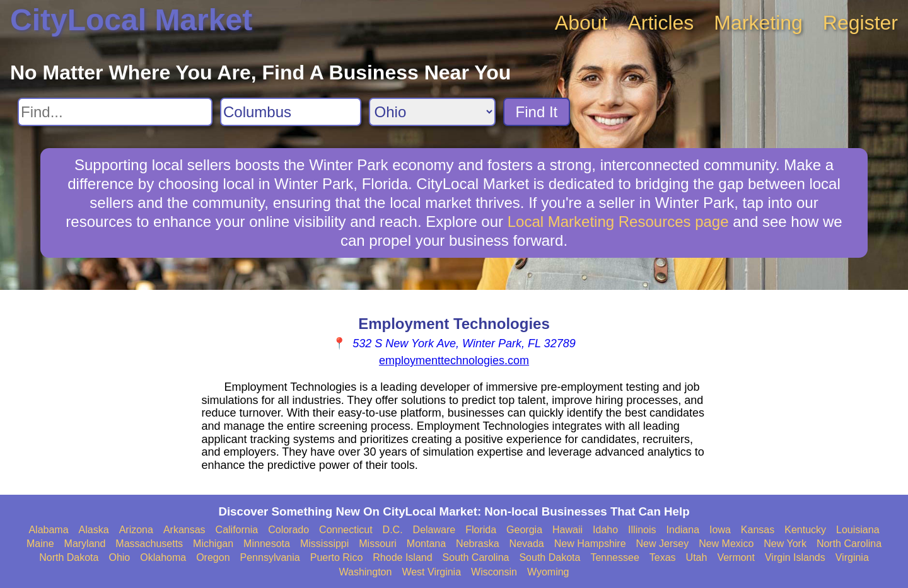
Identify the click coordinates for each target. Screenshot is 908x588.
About (581, 23)
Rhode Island (402, 557)
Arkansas (184, 530)
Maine (40, 544)
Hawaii (567, 530)
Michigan (213, 544)
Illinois (642, 530)
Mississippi (324, 544)
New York (785, 544)
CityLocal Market (131, 20)
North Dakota (69, 557)
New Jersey (663, 544)
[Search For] (115, 112)
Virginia (852, 557)
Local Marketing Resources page (618, 222)
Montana (426, 544)
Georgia (524, 530)
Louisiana (858, 530)
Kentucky (805, 530)
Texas (663, 557)
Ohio (119, 557)
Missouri (378, 544)
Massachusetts (149, 544)
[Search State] (432, 112)
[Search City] (291, 112)
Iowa (720, 530)
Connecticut (346, 530)
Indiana (683, 530)
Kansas (758, 530)
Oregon (213, 557)
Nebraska (477, 544)
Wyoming (548, 572)
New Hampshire (590, 544)
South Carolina (476, 557)
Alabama (48, 530)
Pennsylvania (270, 557)
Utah (697, 557)
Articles (661, 23)
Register (860, 23)
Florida (481, 530)
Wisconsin (494, 572)
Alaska (94, 530)
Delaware (434, 530)
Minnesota (267, 544)
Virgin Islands (795, 557)
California (237, 530)
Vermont (736, 557)
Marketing (758, 23)
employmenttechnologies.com (454, 360)
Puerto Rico (337, 557)
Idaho (605, 530)
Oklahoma (163, 557)
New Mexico (726, 544)
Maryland (85, 544)
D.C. (393, 530)
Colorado (288, 530)
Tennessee (614, 557)
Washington (365, 572)
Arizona (136, 530)
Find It (537, 112)
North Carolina (849, 544)
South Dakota (550, 557)
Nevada (527, 544)
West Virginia (431, 572)
